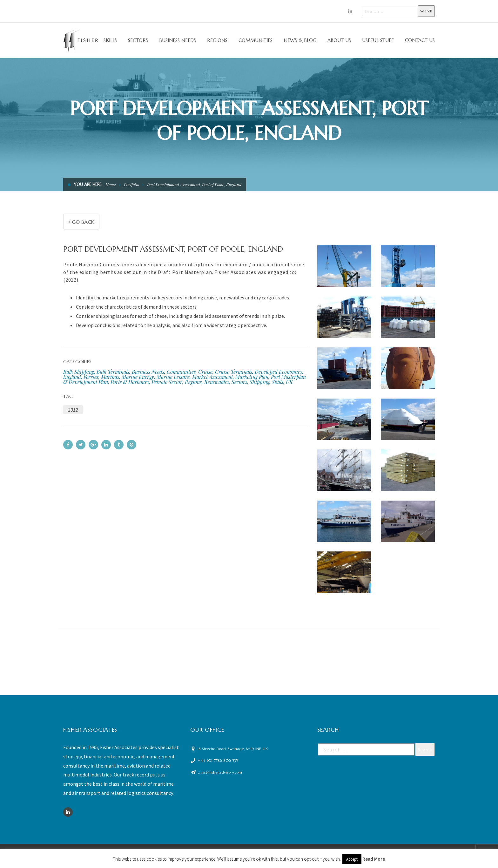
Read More (374, 859)
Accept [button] (352, 859)
